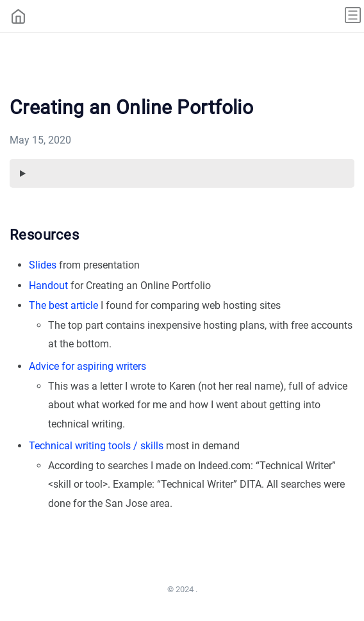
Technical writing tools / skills (96, 446)
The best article (63, 305)
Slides (43, 265)
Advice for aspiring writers (87, 366)
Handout (48, 286)
